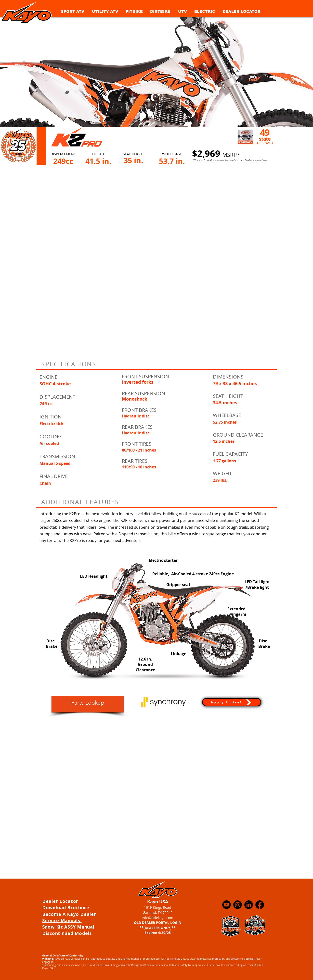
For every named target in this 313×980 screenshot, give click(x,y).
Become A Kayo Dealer (70, 914)
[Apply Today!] (232, 702)
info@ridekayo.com (157, 918)
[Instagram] (238, 905)
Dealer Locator (61, 901)
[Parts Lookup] (88, 703)
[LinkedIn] (249, 905)
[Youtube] (227, 905)
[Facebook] (260, 905)
